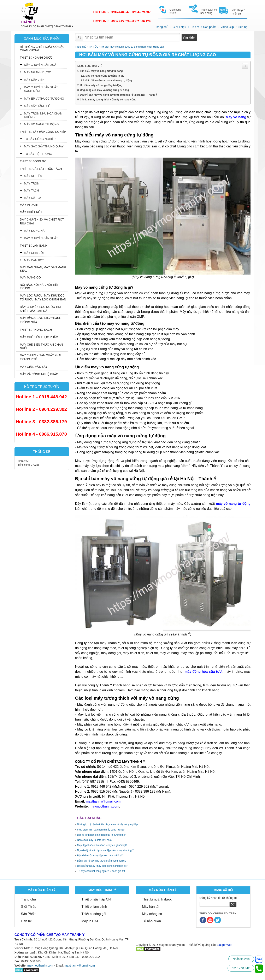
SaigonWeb (225, 945)
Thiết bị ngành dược (157, 899)
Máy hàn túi (151, 907)
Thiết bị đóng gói (94, 914)
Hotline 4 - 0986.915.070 (41, 434)
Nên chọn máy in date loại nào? (95, 840)
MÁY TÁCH (31, 190)
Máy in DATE (91, 921)
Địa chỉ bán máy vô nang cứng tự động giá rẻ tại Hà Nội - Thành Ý (119, 95)
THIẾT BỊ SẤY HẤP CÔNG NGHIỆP (43, 132)
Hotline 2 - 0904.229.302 (41, 409)
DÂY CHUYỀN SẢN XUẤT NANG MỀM (41, 89)
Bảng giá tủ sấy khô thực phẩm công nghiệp (102, 861)
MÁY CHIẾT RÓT (31, 212)
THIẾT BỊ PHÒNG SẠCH (36, 330)
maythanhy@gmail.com (80, 966)
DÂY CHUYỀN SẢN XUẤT (41, 65)
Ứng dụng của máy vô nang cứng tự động (104, 90)
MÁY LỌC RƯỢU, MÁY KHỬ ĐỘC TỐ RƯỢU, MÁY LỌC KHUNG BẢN (43, 297)
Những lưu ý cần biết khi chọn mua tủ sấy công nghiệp (108, 825)
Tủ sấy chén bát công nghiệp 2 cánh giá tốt (101, 871)
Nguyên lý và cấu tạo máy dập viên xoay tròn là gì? (105, 850)
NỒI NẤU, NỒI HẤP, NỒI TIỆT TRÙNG (39, 286)
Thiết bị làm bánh (94, 907)
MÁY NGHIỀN (33, 176)
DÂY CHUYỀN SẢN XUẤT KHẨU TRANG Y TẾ (41, 357)
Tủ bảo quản (151, 921)
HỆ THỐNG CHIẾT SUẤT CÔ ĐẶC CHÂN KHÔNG (42, 49)
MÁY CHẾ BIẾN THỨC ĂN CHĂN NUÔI (41, 346)
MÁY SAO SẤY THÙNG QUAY (44, 146)
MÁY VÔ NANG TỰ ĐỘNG (41, 124)
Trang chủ (162, 27)
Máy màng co (152, 914)
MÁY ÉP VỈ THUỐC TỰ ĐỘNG (44, 99)
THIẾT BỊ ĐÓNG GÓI (34, 161)
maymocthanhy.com (40, 966)
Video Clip (227, 27)
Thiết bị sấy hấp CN (96, 899)
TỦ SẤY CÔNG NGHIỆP (40, 139)
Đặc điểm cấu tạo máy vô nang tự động (109, 81)
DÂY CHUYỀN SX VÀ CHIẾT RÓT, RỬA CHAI (42, 221)
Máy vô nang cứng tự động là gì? (105, 76)
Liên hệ (243, 27)
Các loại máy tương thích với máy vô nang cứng (108, 100)
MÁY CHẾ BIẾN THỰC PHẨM (39, 337)
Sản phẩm (210, 27)
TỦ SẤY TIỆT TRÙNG (38, 154)
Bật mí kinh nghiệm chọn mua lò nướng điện (102, 835)
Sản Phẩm (29, 914)
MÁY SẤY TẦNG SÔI (38, 106)
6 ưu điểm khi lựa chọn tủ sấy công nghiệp (101, 830)
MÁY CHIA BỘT (34, 253)
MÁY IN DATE (29, 205)
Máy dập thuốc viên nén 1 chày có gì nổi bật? (102, 845)
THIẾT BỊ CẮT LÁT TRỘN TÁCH (41, 169)
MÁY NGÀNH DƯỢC (38, 72)
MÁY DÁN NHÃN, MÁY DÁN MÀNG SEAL (43, 269)
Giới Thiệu (179, 27)
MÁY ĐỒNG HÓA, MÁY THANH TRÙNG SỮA (41, 320)
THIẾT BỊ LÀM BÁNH (34, 246)
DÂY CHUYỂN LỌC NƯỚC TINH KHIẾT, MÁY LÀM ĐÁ (41, 309)
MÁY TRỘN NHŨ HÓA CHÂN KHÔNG (43, 115)
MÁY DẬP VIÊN (34, 80)
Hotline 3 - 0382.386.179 (41, 422)
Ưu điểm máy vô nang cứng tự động (101, 85)
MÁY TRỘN (32, 183)
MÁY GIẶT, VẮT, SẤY (34, 367)
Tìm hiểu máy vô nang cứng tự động (101, 71)
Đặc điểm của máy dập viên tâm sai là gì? (100, 856)
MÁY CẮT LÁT (33, 198)
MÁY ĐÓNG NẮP (35, 231)
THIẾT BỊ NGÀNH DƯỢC (36, 58)
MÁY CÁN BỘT (34, 260)
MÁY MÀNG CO (30, 277)
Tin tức (195, 27)
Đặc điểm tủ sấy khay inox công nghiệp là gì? (102, 866)
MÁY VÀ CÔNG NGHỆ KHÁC (39, 374)
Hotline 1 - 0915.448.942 (41, 397)
